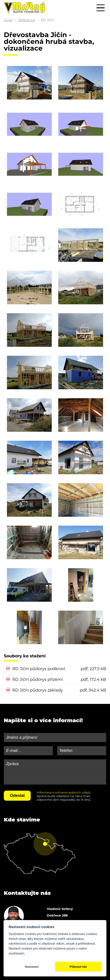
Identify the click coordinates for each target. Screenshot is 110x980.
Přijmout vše (78, 967)
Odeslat (17, 796)
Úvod (8, 20)
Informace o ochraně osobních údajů (64, 792)
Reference (27, 20)
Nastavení (32, 967)
